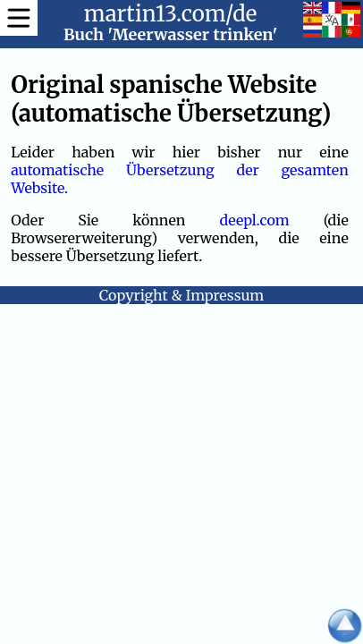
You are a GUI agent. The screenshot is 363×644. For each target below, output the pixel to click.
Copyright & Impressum (181, 295)
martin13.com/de (171, 14)
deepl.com (254, 220)
